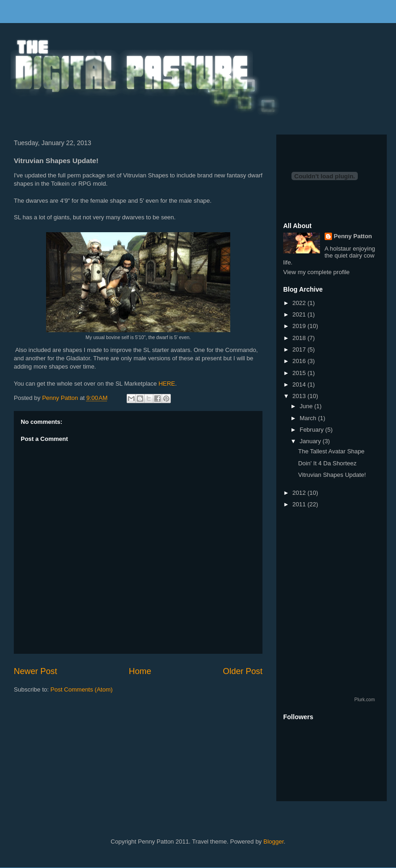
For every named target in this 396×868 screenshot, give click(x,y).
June (307, 406)
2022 (300, 303)
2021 (300, 314)
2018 (300, 338)
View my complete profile (316, 272)
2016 (300, 361)
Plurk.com (365, 700)
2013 (300, 396)
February (313, 430)
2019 (300, 326)
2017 (300, 349)
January (311, 441)
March (309, 418)
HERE (167, 384)
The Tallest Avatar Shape (331, 451)
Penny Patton (353, 236)
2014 (300, 384)
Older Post (243, 671)
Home (140, 671)
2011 (300, 504)
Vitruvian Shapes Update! (332, 475)
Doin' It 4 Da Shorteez (327, 463)
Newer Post (35, 671)
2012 (300, 493)
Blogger (274, 842)
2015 (300, 373)
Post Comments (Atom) (82, 689)
